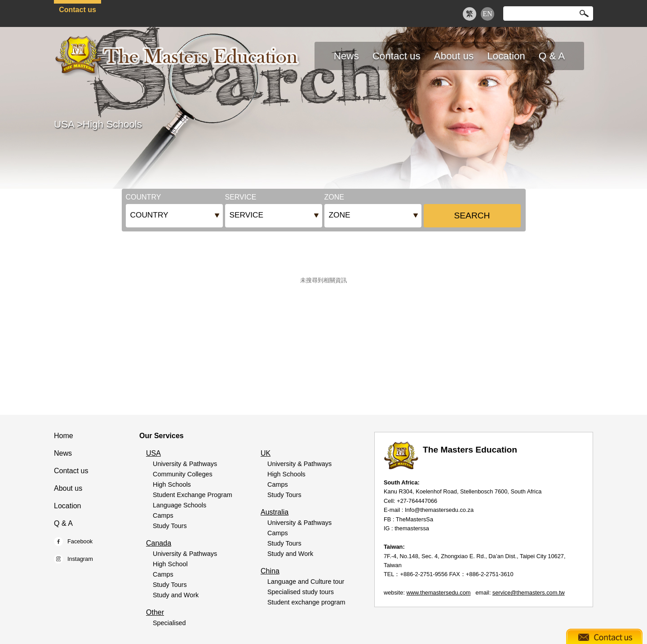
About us (68, 488)
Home (64, 436)
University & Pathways (185, 464)
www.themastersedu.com (439, 593)
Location (68, 506)
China (270, 571)
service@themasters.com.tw (529, 593)
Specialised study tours (301, 592)
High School (170, 564)
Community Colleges (183, 474)
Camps (163, 515)
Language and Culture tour (306, 582)
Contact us (78, 10)
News (63, 453)
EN (487, 14)
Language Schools (179, 505)
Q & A (63, 523)
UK (266, 453)
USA (64, 124)
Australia (275, 512)
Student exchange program (306, 602)
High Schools (112, 124)
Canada (159, 543)
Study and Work (176, 595)
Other (155, 612)
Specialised (169, 623)
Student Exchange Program (193, 495)
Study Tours (170, 526)
